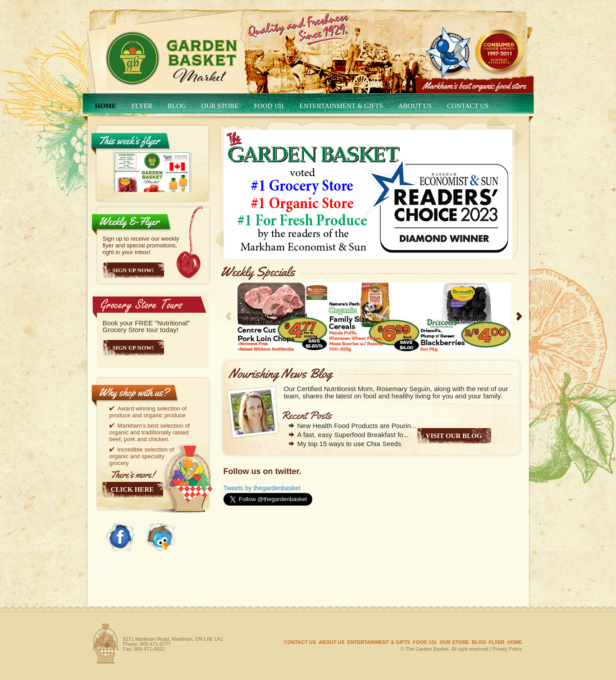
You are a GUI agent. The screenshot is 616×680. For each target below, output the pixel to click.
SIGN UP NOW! (133, 348)
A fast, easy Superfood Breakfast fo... (353, 435)
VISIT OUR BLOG (454, 436)
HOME (106, 106)
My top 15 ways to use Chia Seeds (349, 444)
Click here (132, 489)
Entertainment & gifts (341, 106)
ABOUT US (415, 106)
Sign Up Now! (133, 270)
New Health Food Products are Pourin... (357, 426)
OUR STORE (220, 106)
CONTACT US (468, 106)
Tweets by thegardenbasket (262, 488)
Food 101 (269, 106)
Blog (177, 106)
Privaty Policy (507, 649)
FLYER (142, 106)
